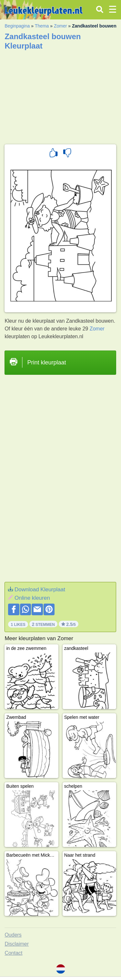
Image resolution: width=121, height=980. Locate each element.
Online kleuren (32, 598)
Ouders (13, 935)
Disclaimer (17, 944)
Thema (42, 26)
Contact (13, 953)
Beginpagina (17, 26)
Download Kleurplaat (40, 590)
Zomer (60, 26)
